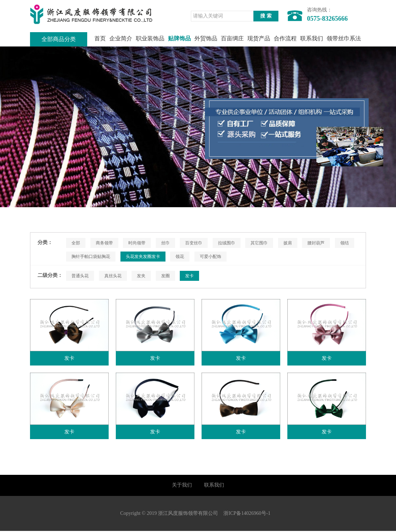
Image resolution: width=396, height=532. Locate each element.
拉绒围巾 (227, 243)
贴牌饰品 (179, 38)
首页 (100, 38)
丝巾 (165, 243)
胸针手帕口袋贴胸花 (91, 257)
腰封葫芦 (316, 243)
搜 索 (266, 16)
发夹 (141, 276)
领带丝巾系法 (344, 38)
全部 (76, 243)
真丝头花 (113, 276)
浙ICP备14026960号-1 (247, 514)
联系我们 (312, 38)
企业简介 (121, 38)
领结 (345, 243)
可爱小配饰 (211, 257)
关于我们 (182, 485)
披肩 (288, 243)
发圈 (165, 276)
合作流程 (285, 38)
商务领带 (104, 243)
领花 (180, 257)
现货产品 (259, 38)
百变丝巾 (194, 243)
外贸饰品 (206, 38)
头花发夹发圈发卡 (143, 257)
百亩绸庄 (232, 38)
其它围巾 (259, 243)
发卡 (189, 276)
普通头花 (80, 276)
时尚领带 (137, 243)
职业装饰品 (150, 38)
